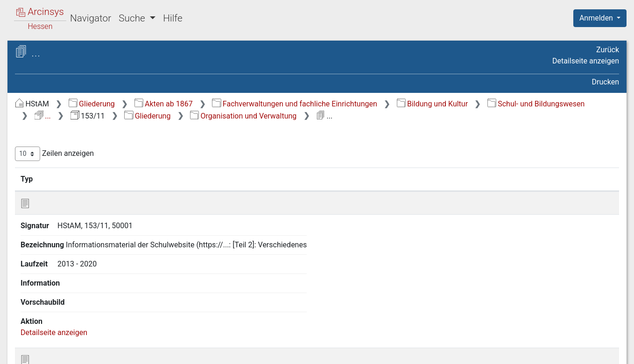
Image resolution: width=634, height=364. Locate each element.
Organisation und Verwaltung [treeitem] (81, 129)
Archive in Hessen (52, 53)
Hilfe (173, 18)
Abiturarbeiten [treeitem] (56, 140)
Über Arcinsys (393, 351)
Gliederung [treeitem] (40, 118)
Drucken (606, 82)
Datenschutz (463, 351)
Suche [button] (133, 18)
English (21, 345)
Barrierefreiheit (534, 351)
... (407, 116)
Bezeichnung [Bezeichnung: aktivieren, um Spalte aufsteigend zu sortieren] (296, 191)
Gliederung (249, 104)
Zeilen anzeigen (211, 166)
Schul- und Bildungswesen (331, 116)
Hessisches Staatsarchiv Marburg (88, 63)
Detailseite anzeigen (586, 61)
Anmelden (597, 18)
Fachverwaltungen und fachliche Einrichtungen (451, 104)
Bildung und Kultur (227, 116)
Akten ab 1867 (321, 104)
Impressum (603, 351)
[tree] (82, 129)
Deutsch (56, 345)
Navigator (91, 18)
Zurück (608, 50)
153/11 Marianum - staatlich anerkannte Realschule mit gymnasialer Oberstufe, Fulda (88, 82)
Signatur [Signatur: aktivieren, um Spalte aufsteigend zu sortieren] (227, 191)
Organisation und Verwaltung (245, 128)
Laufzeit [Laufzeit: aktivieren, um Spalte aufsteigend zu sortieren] (413, 191)
